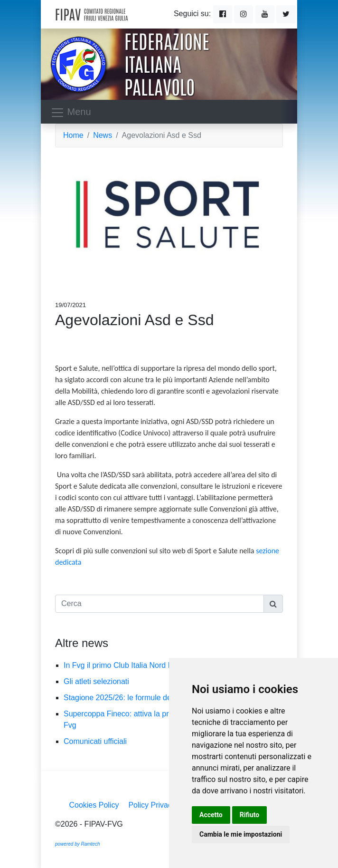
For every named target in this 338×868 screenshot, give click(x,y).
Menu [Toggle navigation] (71, 113)
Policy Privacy (152, 805)
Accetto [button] (211, 815)
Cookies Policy (94, 805)
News (103, 135)
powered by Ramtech (78, 844)
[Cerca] (160, 604)
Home (73, 135)
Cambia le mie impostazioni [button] (241, 834)
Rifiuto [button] (250, 815)
